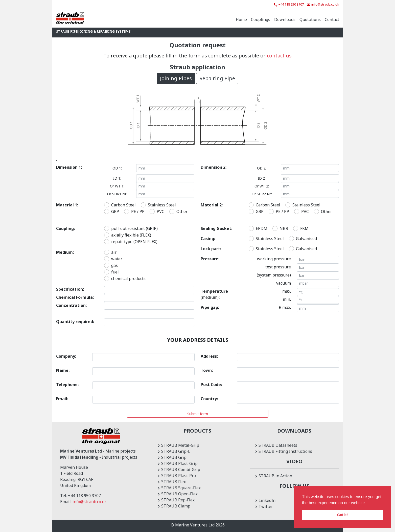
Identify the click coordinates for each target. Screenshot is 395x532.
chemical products (128, 279)
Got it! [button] (342, 515)
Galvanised (306, 239)
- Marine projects (98, 451)
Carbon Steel (123, 205)
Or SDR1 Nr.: (117, 194)
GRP (115, 211)
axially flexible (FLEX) (131, 235)
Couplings (261, 19)
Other (182, 211)
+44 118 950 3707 (84, 496)
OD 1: (117, 168)
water (117, 259)
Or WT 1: (117, 186)
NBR (284, 228)
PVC (160, 211)
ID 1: (117, 178)
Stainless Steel (162, 205)
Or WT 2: (262, 186)
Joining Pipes (176, 78)
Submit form (198, 414)
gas (114, 265)
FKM (304, 228)
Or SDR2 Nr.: (262, 194)
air (114, 252)
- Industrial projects (99, 457)
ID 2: (262, 178)
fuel (115, 272)
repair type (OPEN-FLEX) (134, 242)
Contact (332, 19)
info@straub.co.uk (90, 502)
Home (241, 19)
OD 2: (262, 168)
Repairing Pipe (217, 78)
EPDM (262, 228)
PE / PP (138, 211)
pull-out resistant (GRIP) (134, 228)
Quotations (310, 19)
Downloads (285, 19)
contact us (279, 56)
